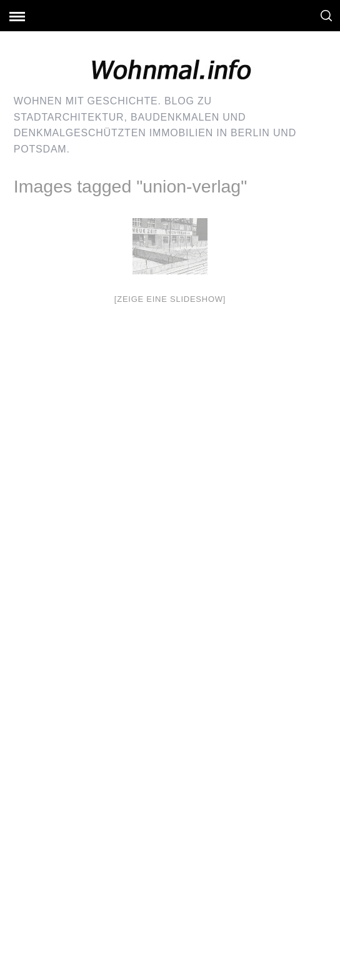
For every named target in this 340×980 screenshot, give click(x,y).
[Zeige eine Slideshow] (170, 299)
